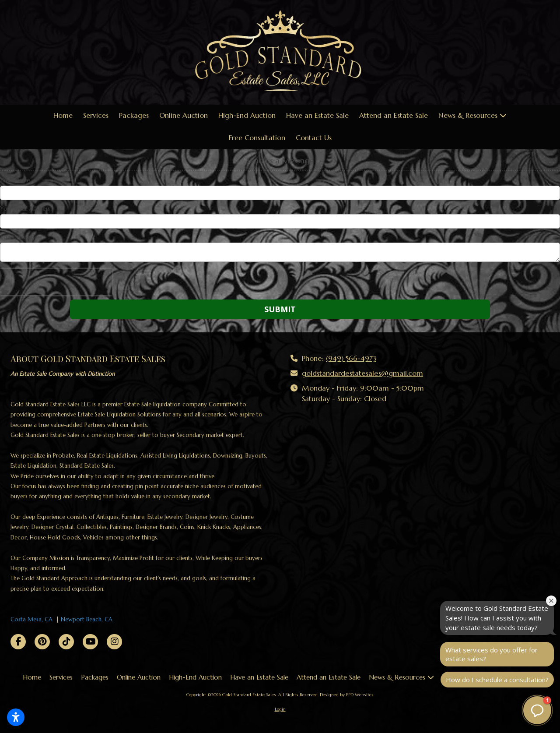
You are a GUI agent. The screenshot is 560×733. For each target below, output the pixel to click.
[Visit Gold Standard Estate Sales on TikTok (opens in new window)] (66, 642)
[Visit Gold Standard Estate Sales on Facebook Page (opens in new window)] (18, 642)
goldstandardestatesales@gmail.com (362, 373)
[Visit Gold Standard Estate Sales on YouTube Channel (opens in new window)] (90, 642)
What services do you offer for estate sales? (492, 654)
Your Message (19, 237)
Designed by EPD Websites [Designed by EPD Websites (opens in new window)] (347, 695)
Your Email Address (25, 209)
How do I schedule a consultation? (497, 680)
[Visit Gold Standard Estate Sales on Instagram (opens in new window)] (114, 642)
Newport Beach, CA (87, 619)
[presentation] (56, 282)
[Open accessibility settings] (16, 717)
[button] (537, 710)
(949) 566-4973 (351, 358)
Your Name (15, 180)
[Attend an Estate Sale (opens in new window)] (394, 116)
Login (280, 709)
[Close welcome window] (551, 601)
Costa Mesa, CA (31, 619)
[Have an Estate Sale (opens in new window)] (317, 116)
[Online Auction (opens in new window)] (184, 116)
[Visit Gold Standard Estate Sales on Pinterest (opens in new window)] (42, 642)
